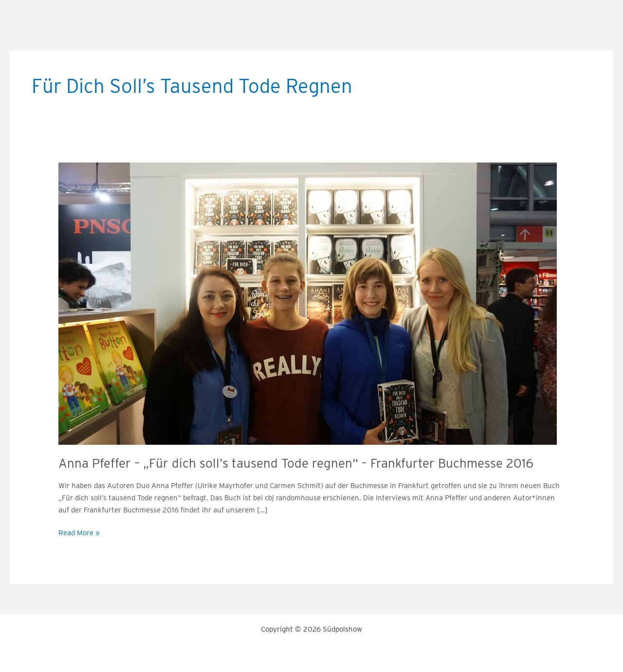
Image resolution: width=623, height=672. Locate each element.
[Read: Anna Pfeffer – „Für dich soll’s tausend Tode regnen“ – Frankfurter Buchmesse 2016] (308, 303)
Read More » (79, 532)
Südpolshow (312, 13)
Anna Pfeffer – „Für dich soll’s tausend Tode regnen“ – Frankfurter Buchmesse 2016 (296, 463)
